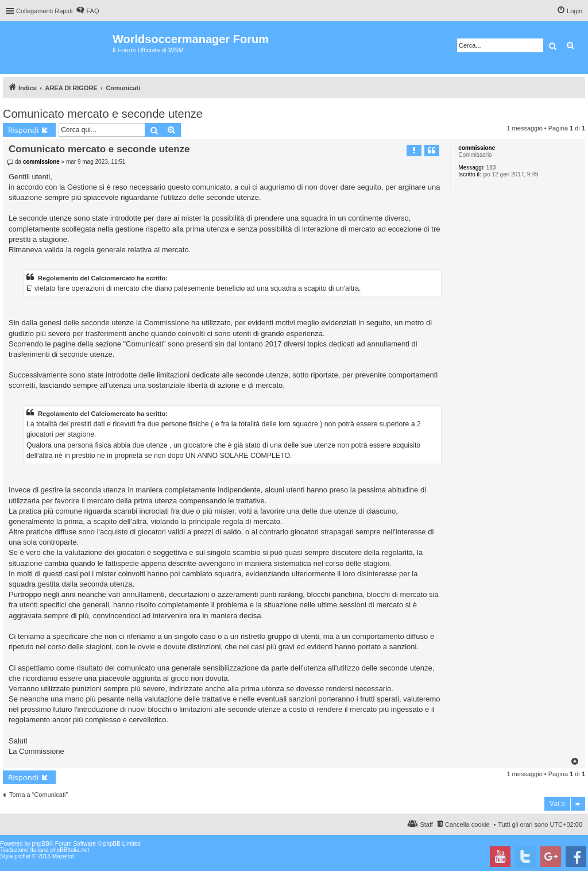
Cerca (553, 45)
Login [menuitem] (575, 11)
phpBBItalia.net (69, 850)
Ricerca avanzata (571, 45)
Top (575, 761)
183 (491, 167)
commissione (477, 148)
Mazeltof (63, 856)
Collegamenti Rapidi (44, 11)
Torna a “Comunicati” (38, 795)
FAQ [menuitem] (92, 11)
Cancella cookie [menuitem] (467, 824)
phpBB (41, 844)
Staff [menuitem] (426, 824)
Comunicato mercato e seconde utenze (103, 114)
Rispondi (23, 130)
